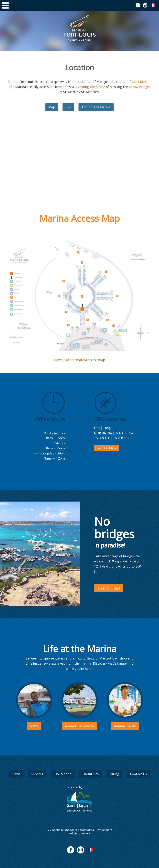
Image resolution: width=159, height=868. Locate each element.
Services (37, 774)
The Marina (63, 774)
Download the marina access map (80, 360)
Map (52, 107)
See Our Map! (107, 448)
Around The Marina (96, 107)
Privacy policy (104, 830)
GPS (68, 107)
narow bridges (140, 87)
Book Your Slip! (109, 588)
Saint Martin (141, 82)
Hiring (114, 774)
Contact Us (138, 774)
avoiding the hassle (90, 87)
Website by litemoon (80, 833)
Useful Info (91, 774)
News (16, 774)
